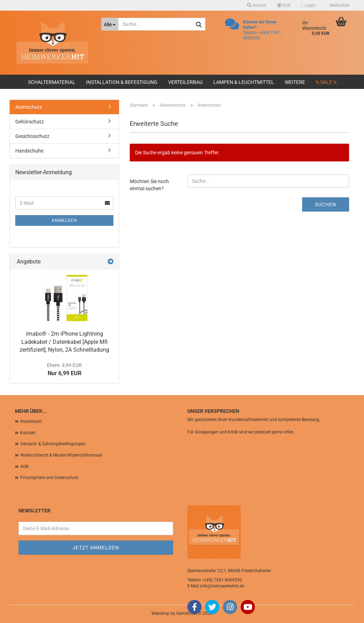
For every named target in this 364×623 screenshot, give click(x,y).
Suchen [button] (257, 5)
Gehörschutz (30, 122)
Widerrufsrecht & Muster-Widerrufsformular (61, 455)
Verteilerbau (185, 82)
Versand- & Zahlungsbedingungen (53, 444)
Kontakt (28, 433)
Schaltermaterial (52, 82)
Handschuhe (29, 151)
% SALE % (326, 82)
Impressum (31, 421)
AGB (24, 467)
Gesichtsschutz (32, 136)
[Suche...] (110, 24)
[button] (284, 5)
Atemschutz (29, 107)
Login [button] (308, 5)
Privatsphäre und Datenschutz (49, 478)
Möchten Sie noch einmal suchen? (149, 185)
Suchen (326, 204)
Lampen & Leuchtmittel (244, 82)
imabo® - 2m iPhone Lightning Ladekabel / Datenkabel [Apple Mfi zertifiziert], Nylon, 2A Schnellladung (64, 342)
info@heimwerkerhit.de (222, 586)
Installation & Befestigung (122, 82)
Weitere (295, 82)
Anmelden (64, 220)
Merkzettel (338, 5)
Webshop (160, 613)
